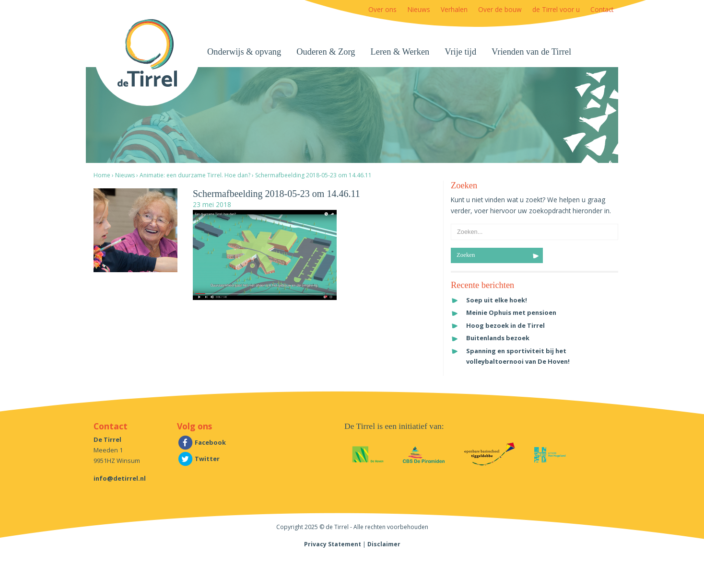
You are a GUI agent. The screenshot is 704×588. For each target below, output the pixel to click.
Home (102, 175)
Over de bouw (500, 9)
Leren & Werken (400, 52)
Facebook (201, 442)
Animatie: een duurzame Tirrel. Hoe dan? (195, 175)
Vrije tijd (460, 52)
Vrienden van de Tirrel (531, 52)
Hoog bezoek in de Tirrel (505, 325)
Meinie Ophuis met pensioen (511, 312)
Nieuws (419, 9)
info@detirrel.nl (120, 478)
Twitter (198, 459)
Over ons (382, 9)
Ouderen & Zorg (326, 52)
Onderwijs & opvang (244, 52)
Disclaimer (384, 544)
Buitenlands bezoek (498, 338)
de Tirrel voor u (556, 9)
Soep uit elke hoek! (497, 300)
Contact (602, 9)
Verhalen (454, 9)
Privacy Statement (333, 544)
